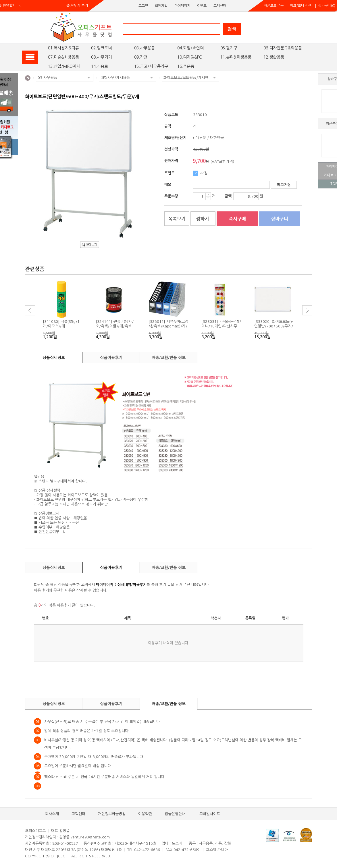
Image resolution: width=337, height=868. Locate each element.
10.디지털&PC (189, 57)
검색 (232, 29)
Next (307, 310)
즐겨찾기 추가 (77, 6)
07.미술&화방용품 (63, 57)
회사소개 (52, 814)
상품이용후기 (111, 358)
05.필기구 (229, 48)
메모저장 (284, 185)
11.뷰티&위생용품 (236, 57)
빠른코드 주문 (274, 6)
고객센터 (220, 6)
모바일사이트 (210, 814)
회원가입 (161, 6)
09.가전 (141, 57)
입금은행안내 (175, 814)
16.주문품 (186, 66)
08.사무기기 (101, 57)
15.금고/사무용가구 (151, 66)
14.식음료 (100, 66)
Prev (30, 310)
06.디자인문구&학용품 (283, 48)
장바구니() (327, 6)
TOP (334, 184)
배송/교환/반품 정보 (169, 358)
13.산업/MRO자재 (64, 66)
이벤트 (202, 6)
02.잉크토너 (101, 48)
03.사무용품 (145, 48)
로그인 (143, 6)
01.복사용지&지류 (63, 48)
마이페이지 (182, 6)
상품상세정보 (54, 358)
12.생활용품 (274, 57)
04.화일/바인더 (190, 48)
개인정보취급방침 (112, 814)
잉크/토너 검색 (301, 6)
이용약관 (145, 814)
